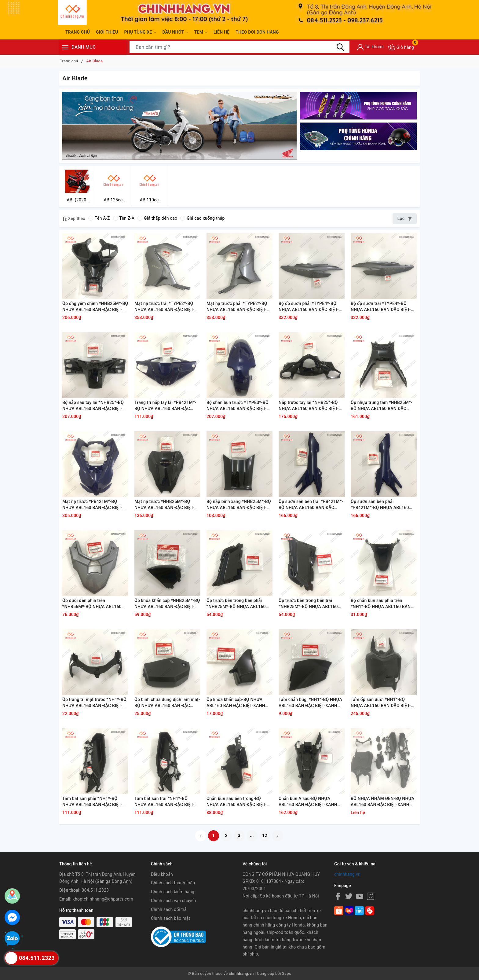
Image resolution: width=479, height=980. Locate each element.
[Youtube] (360, 896)
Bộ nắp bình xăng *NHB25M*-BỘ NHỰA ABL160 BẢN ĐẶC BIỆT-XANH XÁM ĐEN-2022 (239, 505)
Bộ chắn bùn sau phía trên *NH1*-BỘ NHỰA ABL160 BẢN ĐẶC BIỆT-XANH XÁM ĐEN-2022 (383, 604)
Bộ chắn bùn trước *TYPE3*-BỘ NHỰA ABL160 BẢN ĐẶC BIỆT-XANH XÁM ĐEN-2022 (238, 406)
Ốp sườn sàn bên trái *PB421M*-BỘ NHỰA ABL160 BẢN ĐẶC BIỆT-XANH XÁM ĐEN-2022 (311, 505)
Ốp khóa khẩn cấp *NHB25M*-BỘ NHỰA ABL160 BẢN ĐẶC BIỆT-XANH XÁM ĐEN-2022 (167, 604)
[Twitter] (349, 896)
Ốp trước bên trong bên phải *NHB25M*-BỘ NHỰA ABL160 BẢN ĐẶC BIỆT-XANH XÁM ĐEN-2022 (238, 604)
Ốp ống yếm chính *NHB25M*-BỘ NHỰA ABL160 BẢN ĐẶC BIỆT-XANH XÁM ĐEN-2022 (95, 307)
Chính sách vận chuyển (174, 901)
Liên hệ (221, 32)
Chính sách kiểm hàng (173, 892)
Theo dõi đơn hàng (257, 32)
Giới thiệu (107, 32)
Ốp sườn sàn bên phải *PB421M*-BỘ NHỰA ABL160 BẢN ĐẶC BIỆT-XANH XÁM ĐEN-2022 (383, 505)
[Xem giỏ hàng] (401, 47)
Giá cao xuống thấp (202, 218)
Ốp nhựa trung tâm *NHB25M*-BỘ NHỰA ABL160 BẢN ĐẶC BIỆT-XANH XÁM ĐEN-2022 (381, 406)
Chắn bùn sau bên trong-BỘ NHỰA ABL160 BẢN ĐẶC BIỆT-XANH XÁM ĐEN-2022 (237, 802)
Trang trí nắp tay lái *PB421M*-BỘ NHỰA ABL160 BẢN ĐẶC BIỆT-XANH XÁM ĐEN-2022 (165, 406)
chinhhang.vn (347, 874)
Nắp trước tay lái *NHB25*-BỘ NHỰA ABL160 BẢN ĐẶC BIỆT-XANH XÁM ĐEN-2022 (309, 406)
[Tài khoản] (370, 47)
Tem (201, 32)
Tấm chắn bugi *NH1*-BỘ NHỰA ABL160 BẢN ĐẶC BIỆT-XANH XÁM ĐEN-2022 (310, 703)
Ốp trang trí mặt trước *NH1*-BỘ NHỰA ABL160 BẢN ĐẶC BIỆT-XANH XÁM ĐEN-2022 (94, 703)
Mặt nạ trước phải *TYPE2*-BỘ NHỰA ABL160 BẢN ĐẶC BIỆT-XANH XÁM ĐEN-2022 (237, 307)
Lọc (405, 218)
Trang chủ (78, 32)
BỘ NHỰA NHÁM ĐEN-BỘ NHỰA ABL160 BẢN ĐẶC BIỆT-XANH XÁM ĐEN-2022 (382, 802)
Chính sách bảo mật (170, 918)
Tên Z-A (124, 218)
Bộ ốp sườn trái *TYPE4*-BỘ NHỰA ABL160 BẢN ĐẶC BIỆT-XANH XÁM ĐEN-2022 (381, 307)
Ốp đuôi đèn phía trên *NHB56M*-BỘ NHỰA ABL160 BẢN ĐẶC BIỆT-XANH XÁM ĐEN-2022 (94, 604)
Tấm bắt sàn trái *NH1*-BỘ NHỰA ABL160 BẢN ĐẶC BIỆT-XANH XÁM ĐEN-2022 (165, 802)
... (252, 835)
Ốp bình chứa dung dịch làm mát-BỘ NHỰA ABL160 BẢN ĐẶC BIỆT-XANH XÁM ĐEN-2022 (167, 703)
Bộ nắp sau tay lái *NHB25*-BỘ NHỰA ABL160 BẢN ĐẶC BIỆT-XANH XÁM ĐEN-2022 (93, 406)
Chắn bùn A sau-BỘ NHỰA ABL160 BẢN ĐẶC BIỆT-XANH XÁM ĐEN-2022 (308, 802)
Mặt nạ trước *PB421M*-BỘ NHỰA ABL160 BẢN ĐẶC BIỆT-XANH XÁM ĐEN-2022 (92, 505)
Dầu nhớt (175, 32)
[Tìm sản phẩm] (239, 47)
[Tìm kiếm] (340, 47)
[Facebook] (338, 896)
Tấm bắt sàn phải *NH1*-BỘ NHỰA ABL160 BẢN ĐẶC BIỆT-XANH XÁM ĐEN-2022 (92, 802)
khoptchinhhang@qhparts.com (103, 899)
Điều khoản (162, 874)
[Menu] (65, 47)
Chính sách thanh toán (173, 883)
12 (265, 835)
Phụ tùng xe (140, 32)
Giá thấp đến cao (157, 218)
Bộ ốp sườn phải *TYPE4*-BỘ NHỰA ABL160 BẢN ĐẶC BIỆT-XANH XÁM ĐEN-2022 (309, 307)
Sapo (287, 973)
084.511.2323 (95, 890)
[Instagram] (371, 896)
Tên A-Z (99, 218)
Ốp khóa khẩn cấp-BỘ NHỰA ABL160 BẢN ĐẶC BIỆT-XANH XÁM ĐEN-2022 (236, 703)
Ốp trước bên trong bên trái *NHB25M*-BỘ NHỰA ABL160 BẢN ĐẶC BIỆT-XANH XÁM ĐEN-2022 (311, 604)
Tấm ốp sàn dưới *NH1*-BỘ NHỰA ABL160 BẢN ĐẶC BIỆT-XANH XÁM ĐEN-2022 (381, 703)
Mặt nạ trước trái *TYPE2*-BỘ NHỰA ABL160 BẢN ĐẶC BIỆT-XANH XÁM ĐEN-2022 (165, 307)
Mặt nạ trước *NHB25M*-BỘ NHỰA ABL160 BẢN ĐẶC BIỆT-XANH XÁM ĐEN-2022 (165, 505)
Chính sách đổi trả (169, 909)
